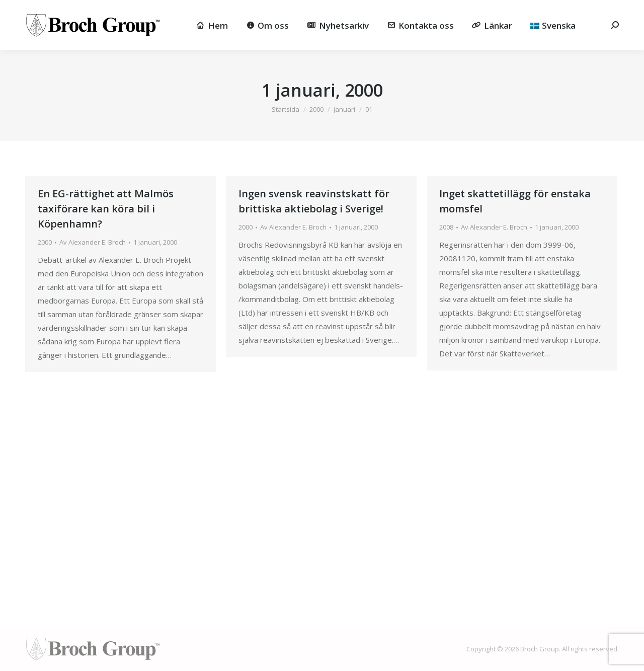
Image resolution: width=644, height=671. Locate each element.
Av (93, 242)
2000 (45, 242)
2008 (446, 227)
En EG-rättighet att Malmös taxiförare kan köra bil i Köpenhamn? (106, 209)
